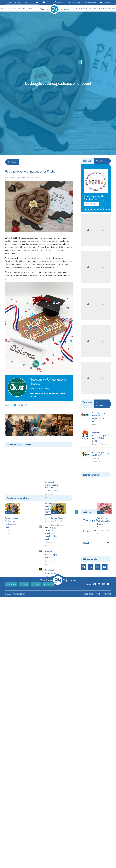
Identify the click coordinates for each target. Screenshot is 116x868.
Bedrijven (112, 8)
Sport (23, 8)
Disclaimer (48, 619)
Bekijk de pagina (92, 204)
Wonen (88, 8)
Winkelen (82, 8)
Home (3, 8)
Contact (24, 619)
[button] (83, 209)
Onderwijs (30, 8)
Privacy (36, 619)
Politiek (18, 8)
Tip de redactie (75, 2)
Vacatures (60, 2)
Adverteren (91, 2)
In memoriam (103, 8)
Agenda (47, 2)
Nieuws (9, 8)
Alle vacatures (102, 404)
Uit (76, 8)
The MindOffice (105, 629)
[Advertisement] (39, 470)
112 (13, 8)
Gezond (95, 8)
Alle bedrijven (102, 161)
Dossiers (105, 2)
